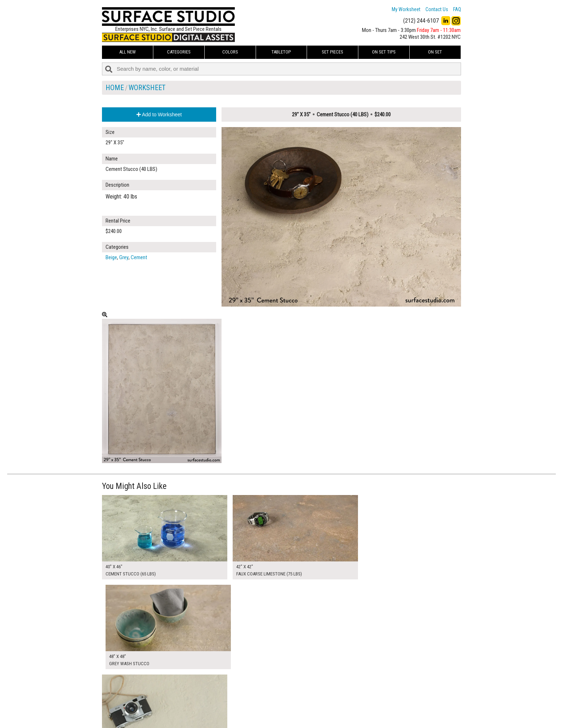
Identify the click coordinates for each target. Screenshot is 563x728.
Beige (111, 257)
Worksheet (147, 88)
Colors (230, 52)
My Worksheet (406, 9)
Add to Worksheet (159, 115)
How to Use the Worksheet (254, 692)
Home (115, 88)
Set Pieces (332, 52)
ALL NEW (127, 52)
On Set (435, 52)
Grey (124, 257)
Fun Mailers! (239, 716)
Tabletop (281, 52)
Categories (179, 52)
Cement (139, 257)
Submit (358, 708)
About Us (236, 700)
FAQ (457, 9)
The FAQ (235, 708)
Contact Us (437, 9)
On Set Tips (384, 52)
